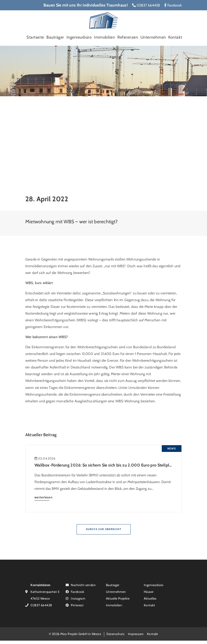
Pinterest (75, 605)
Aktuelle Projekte (118, 598)
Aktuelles (150, 598)
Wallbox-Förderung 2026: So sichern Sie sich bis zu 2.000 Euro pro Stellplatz (105, 465)
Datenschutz (115, 634)
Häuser (149, 592)
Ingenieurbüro (79, 37)
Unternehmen (153, 37)
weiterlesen (44, 497)
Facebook (173, 5)
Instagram (75, 598)
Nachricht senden (81, 585)
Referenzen (128, 37)
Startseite (35, 37)
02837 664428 (146, 5)
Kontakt (175, 37)
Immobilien (105, 37)
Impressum (136, 634)
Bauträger (55, 37)
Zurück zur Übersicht (104, 529)
